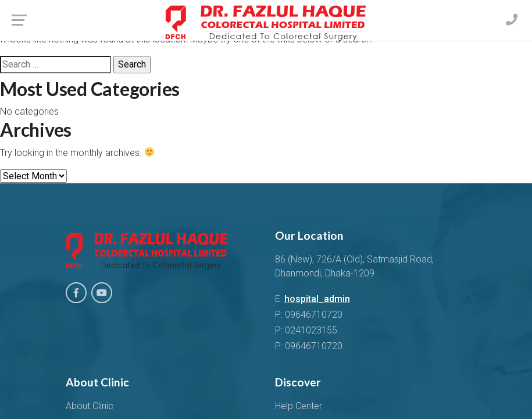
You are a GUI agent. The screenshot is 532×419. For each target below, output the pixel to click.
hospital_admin (317, 299)
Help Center (299, 406)
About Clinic (90, 406)
